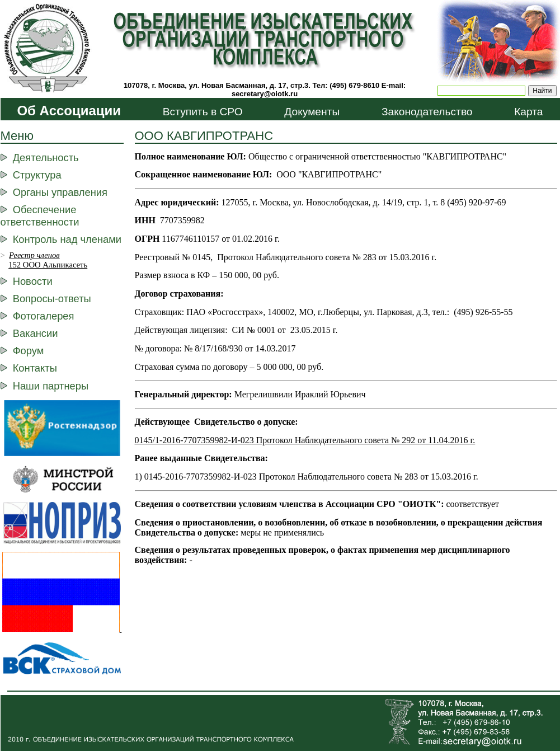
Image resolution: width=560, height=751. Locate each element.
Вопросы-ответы (52, 299)
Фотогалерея (44, 316)
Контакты (35, 368)
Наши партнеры (51, 386)
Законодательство (427, 112)
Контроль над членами (67, 239)
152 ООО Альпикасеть (48, 265)
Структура (37, 175)
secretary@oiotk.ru (265, 94)
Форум (29, 351)
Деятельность (46, 158)
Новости (33, 281)
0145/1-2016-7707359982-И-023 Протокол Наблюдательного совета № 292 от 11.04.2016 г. (305, 440)
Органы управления (60, 192)
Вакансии (36, 333)
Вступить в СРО (203, 112)
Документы (312, 112)
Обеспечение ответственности (40, 216)
